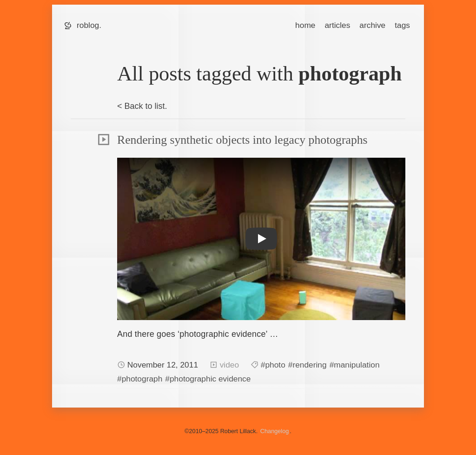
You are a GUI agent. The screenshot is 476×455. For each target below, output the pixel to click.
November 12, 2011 (164, 365)
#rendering (307, 365)
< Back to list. (142, 106)
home (305, 25)
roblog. (89, 25)
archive (372, 25)
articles (337, 25)
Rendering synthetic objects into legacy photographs (242, 140)
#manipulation (355, 365)
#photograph (140, 379)
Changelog (275, 431)
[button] (261, 239)
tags (402, 25)
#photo (273, 365)
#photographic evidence (208, 379)
